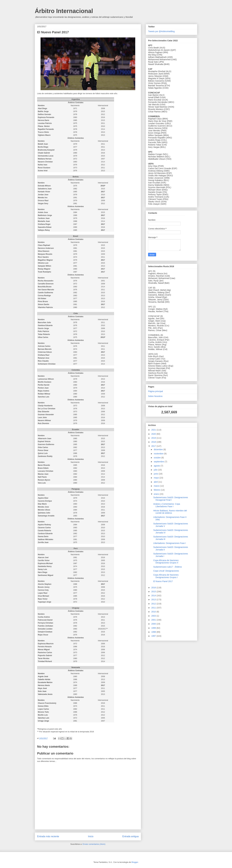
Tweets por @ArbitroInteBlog (161, 31)
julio (156, 470)
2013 (154, 600)
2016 (154, 588)
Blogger (135, 862)
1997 (154, 636)
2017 (154, 446)
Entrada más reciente (48, 836)
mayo (157, 478)
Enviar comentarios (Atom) (94, 844)
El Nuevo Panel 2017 (163, 581)
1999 (154, 628)
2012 (154, 604)
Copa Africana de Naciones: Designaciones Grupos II (166, 562)
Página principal (156, 391)
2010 (154, 612)
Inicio (91, 836)
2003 (154, 616)
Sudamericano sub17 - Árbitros (168, 567)
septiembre (159, 462)
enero (157, 494)
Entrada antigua (130, 836)
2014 (154, 596)
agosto (157, 466)
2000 (154, 624)
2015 (154, 592)
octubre (158, 458)
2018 (154, 442)
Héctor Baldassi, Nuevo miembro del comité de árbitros (170, 512)
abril (156, 482)
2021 (154, 430)
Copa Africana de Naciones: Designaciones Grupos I (166, 576)
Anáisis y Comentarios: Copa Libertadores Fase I (167, 505)
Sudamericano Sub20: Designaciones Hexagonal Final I (171, 499)
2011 (154, 608)
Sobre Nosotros (155, 396)
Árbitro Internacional (64, 11)
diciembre (159, 449)
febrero (157, 490)
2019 (154, 438)
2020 (154, 434)
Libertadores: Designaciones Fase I (170, 543)
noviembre (159, 454)
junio (156, 474)
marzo (157, 486)
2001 (154, 620)
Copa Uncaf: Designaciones (166, 571)
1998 (154, 632)
